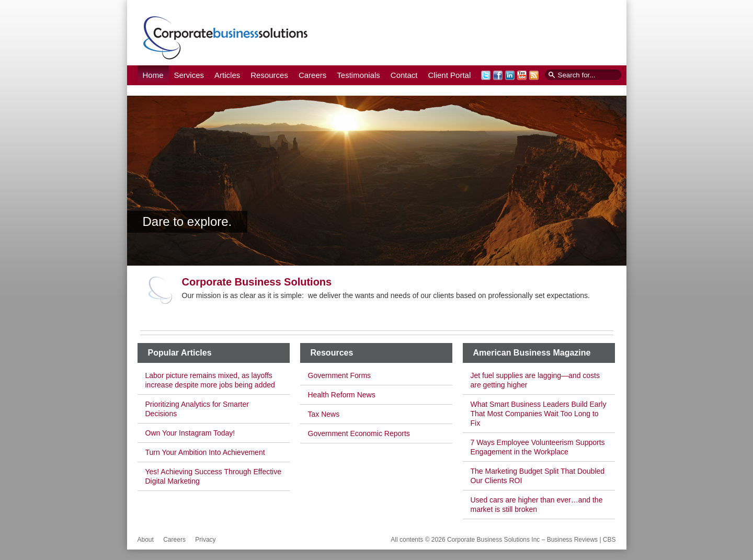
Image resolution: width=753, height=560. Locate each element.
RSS (534, 75)
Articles (227, 75)
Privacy (205, 540)
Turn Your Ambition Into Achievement (205, 452)
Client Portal (450, 75)
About (146, 540)
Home (153, 75)
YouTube (522, 75)
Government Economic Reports (359, 433)
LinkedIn (510, 75)
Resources (269, 75)
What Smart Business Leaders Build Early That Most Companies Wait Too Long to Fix (539, 414)
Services (189, 75)
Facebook (498, 75)
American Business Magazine (532, 353)
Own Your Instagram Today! (190, 433)
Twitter (486, 75)
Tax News (324, 414)
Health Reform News (342, 395)
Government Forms (340, 375)
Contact (404, 75)
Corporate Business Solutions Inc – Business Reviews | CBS (226, 37)
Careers (312, 75)
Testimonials (358, 75)
